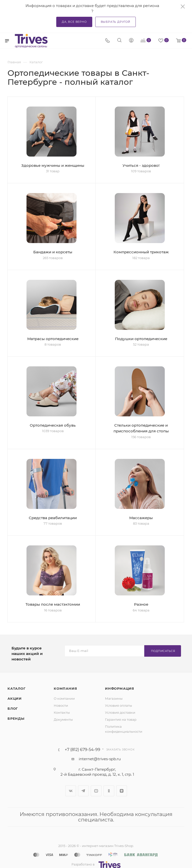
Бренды (16, 718)
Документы (63, 719)
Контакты (62, 712)
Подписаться (163, 651)
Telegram (83, 791)
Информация (120, 688)
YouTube (96, 791)
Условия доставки (120, 712)
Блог (13, 708)
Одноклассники (109, 791)
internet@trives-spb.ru (100, 759)
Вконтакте (71, 791)
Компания (65, 688)
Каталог (17, 688)
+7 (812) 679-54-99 (82, 750)
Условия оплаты (118, 705)
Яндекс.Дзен (122, 791)
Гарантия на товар (121, 719)
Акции (15, 698)
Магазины (114, 698)
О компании (64, 698)
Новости (61, 705)
